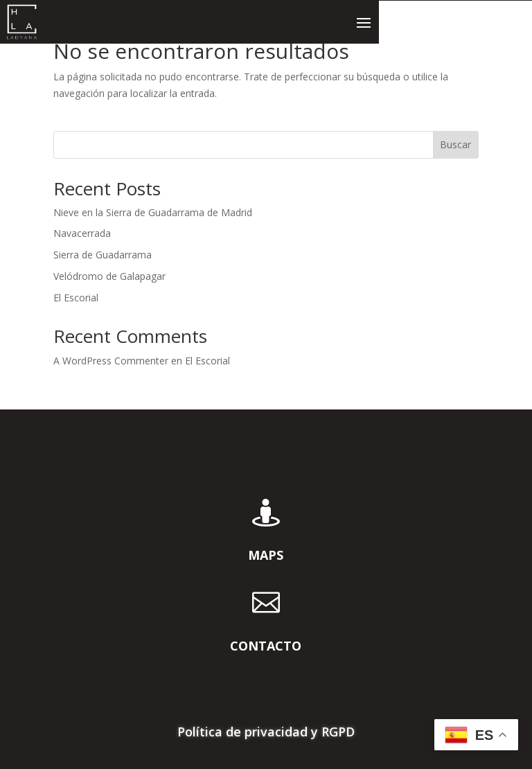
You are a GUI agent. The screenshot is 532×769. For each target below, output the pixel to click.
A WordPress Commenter (111, 361)
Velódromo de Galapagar (109, 276)
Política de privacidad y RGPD (266, 733)
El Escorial (76, 298)
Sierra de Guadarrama (103, 255)
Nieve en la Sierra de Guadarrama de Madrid (153, 212)
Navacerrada (82, 233)
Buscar (455, 144)
